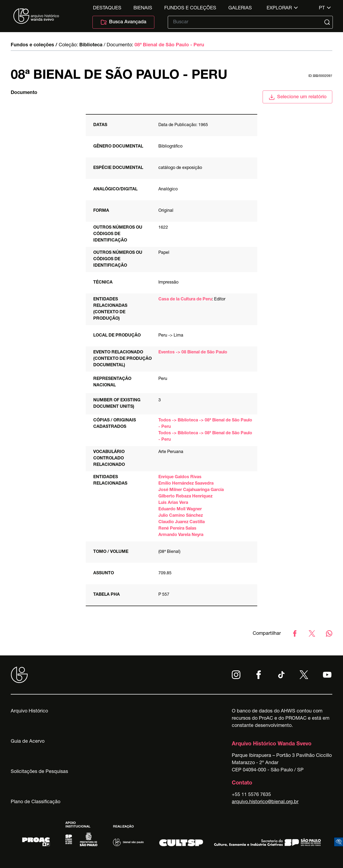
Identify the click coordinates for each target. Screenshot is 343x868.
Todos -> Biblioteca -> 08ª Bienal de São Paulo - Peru (205, 424)
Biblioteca (91, 45)
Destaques (107, 8)
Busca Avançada (123, 22)
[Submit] (328, 22)
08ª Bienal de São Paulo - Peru (169, 45)
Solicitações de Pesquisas (39, 772)
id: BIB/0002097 (320, 76)
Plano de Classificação (36, 802)
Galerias (240, 8)
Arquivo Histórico (29, 711)
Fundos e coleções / (34, 45)
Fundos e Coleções (190, 8)
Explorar (279, 8)
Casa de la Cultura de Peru (185, 300)
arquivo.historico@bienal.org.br (265, 802)
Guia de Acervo (28, 742)
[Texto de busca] (247, 22)
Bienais (143, 8)
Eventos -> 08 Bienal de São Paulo (193, 353)
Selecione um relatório (298, 97)
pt (322, 8)
